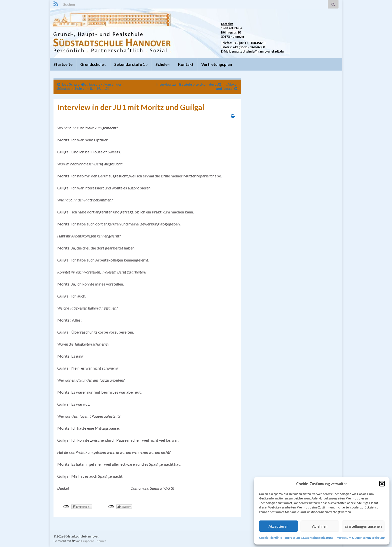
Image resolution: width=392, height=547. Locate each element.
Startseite (63, 64)
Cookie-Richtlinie (270, 538)
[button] (382, 484)
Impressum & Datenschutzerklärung (309, 538)
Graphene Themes (94, 541)
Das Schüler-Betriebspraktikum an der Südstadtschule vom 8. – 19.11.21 (89, 86)
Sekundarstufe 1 (131, 64)
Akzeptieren (278, 526)
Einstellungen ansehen (363, 526)
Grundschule (93, 64)
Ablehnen (320, 526)
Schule (163, 64)
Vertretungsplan (217, 64)
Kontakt (186, 64)
